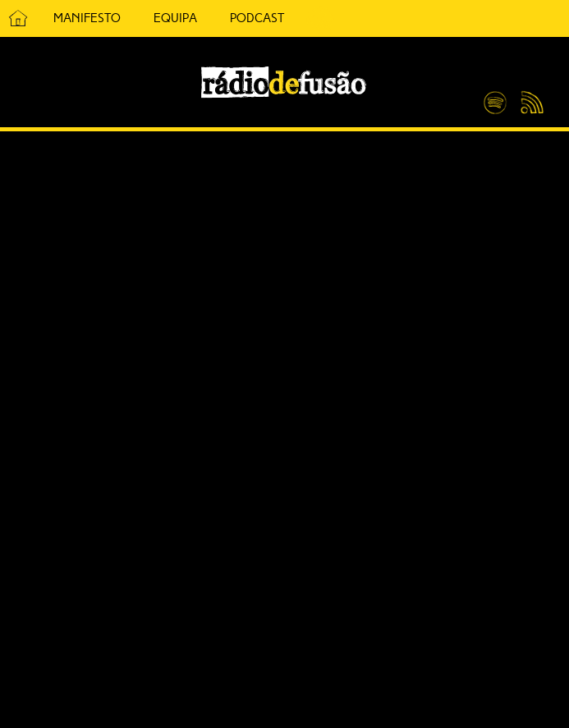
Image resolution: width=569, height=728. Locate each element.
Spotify (495, 96)
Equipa (175, 18)
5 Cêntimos (320, 18)
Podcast (257, 18)
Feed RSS (529, 103)
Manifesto (87, 18)
